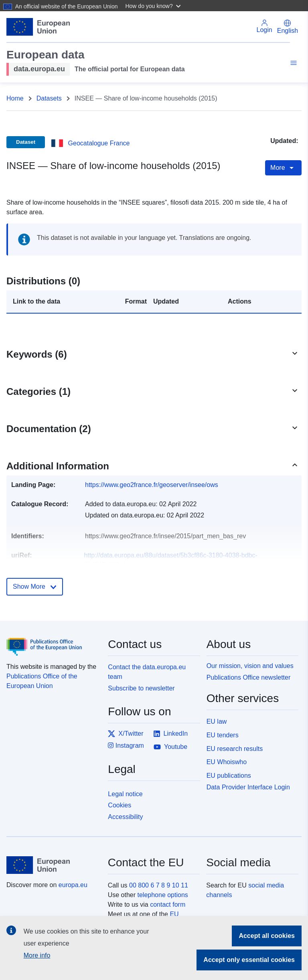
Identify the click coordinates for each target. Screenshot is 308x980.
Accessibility (125, 817)
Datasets (49, 98)
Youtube (170, 747)
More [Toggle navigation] (283, 168)
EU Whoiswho (227, 762)
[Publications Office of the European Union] (52, 641)
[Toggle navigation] (292, 64)
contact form (168, 905)
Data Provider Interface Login (248, 787)
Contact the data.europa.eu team (147, 672)
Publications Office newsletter (249, 677)
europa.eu (73, 885)
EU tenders (223, 735)
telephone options (162, 895)
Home (15, 98)
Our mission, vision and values (250, 666)
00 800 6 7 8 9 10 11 (159, 885)
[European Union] (53, 865)
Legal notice (125, 794)
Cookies (120, 805)
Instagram (126, 746)
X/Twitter (126, 734)
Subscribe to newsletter (141, 688)
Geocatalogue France (99, 143)
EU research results (235, 749)
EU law (217, 721)
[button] (154, 6)
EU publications (229, 776)
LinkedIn (171, 734)
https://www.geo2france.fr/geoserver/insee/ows (152, 485)
